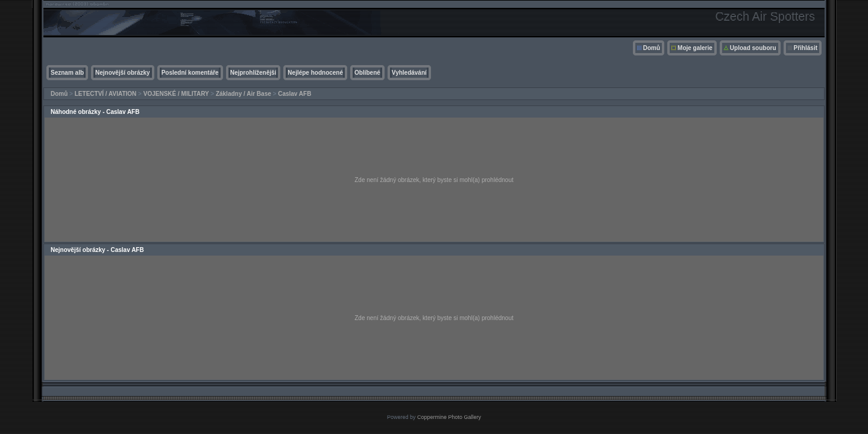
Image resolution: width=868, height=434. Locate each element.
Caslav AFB (294, 94)
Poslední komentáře (190, 73)
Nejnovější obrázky (123, 73)
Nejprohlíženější (253, 73)
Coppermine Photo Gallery (449, 417)
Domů (652, 48)
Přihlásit (806, 48)
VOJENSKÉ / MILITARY (176, 94)
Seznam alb (67, 73)
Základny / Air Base (244, 94)
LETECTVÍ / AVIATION (106, 94)
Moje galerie (695, 48)
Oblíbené (367, 73)
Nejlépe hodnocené (315, 73)
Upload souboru (753, 48)
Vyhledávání (409, 73)
